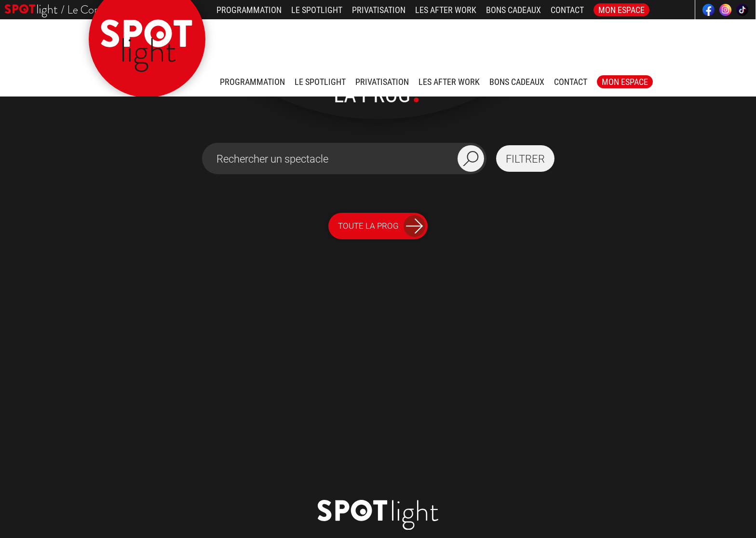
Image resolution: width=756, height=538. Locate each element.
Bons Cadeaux (513, 10)
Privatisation (379, 10)
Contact (567, 10)
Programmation (249, 10)
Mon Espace (621, 10)
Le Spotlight (317, 10)
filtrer (525, 159)
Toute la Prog (382, 226)
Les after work (446, 10)
